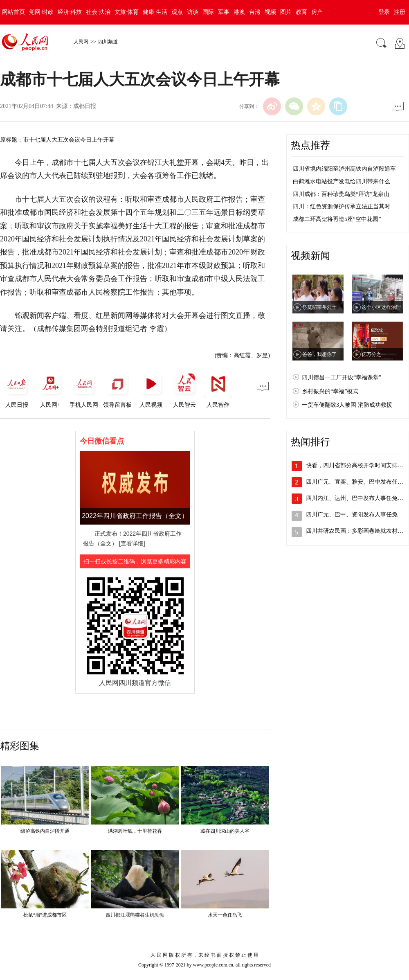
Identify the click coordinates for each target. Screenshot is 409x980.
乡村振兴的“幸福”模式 (330, 391)
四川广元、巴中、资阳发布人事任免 (352, 515)
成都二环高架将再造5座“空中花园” (337, 219)
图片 (286, 12)
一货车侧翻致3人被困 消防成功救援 (347, 405)
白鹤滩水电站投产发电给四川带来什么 (342, 181)
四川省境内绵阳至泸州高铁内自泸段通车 (344, 169)
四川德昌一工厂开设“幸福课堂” (342, 377)
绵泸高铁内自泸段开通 (45, 831)
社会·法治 (98, 12)
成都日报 (85, 106)
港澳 (239, 12)
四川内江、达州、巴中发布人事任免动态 (357, 498)
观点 (177, 12)
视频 (270, 12)
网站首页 (13, 12)
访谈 (193, 12)
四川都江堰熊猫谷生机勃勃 (135, 915)
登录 (384, 12)
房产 (317, 12)
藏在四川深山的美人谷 (225, 831)
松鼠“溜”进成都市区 (45, 915)
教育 (301, 12)
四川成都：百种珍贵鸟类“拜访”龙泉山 (341, 194)
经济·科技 (70, 12)
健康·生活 (155, 12)
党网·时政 (41, 12)
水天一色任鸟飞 (225, 915)
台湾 (255, 12)
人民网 (81, 42)
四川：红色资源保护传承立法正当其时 (342, 206)
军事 (224, 12)
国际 (208, 12)
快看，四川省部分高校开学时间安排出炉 (357, 465)
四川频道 (108, 42)
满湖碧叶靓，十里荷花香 (135, 831)
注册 (400, 12)
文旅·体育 (127, 12)
